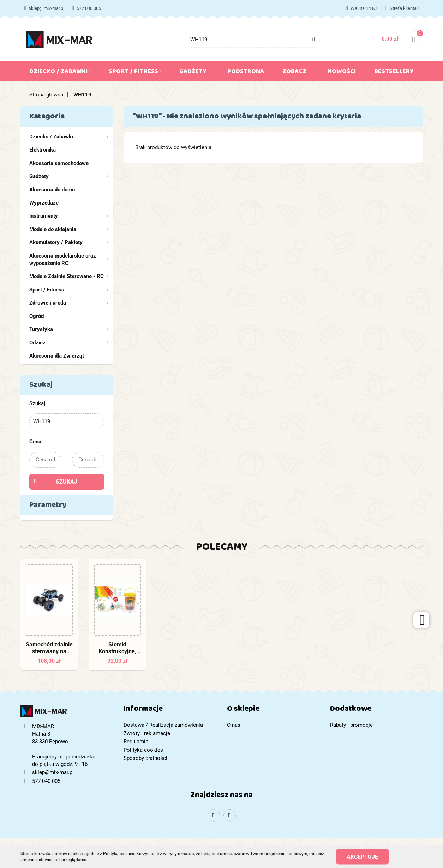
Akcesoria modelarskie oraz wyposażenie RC (69, 259)
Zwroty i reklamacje (147, 733)
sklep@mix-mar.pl (44, 8)
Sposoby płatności (145, 758)
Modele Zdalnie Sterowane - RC (69, 276)
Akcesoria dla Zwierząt (57, 356)
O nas (234, 725)
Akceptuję (362, 857)
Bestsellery (394, 73)
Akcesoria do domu (52, 190)
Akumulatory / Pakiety (69, 242)
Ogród (37, 316)
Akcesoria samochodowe (59, 163)
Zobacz (296, 73)
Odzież (69, 343)
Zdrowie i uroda (69, 303)
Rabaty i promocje (351, 725)
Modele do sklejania (69, 229)
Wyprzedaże (44, 203)
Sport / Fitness (135, 73)
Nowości (342, 73)
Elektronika (43, 150)
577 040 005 (86, 8)
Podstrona (246, 73)
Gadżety (194, 73)
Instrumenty (69, 216)
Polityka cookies (143, 750)
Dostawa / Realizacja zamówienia (163, 725)
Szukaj (67, 482)
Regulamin (136, 742)
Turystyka (69, 329)
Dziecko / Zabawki (60, 73)
